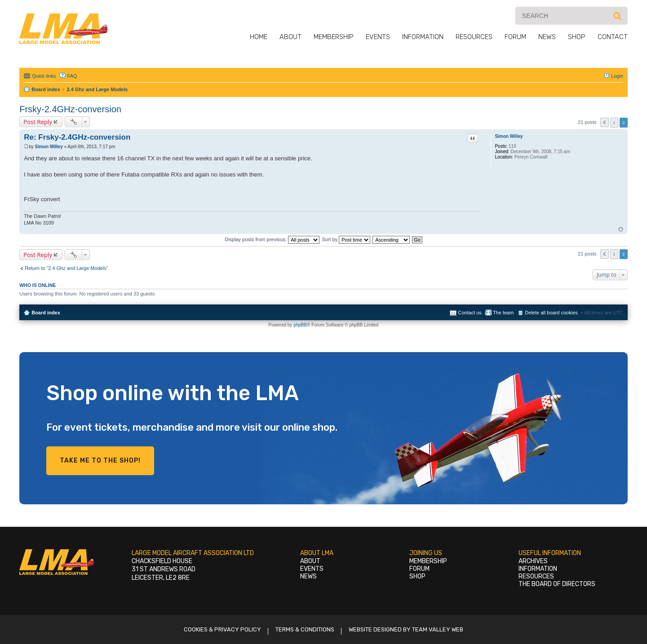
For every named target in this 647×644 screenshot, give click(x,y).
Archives (533, 561)
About (290, 37)
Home (259, 37)
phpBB (300, 325)
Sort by (346, 239)
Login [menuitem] (617, 76)
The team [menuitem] (503, 313)
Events (378, 37)
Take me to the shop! (100, 461)
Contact (613, 37)
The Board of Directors (557, 584)
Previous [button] (605, 122)
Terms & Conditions (305, 629)
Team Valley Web (438, 629)
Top (621, 229)
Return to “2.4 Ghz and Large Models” (66, 268)
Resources (474, 37)
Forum (515, 37)
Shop (577, 37)
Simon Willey (509, 136)
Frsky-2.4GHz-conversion (70, 109)
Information (423, 37)
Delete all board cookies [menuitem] (551, 313)
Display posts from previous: (272, 239)
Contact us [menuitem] (470, 313)
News (547, 37)
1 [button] (614, 122)
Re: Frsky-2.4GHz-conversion (77, 137)
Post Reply (38, 122)
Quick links (44, 76)
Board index (46, 313)
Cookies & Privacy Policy (222, 629)
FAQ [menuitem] (72, 76)
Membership (334, 37)
